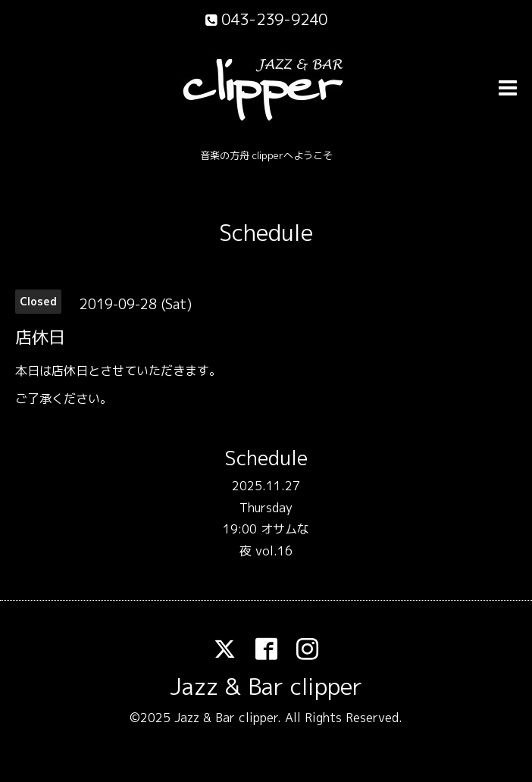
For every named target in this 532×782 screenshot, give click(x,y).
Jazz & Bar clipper (266, 687)
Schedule (266, 233)
